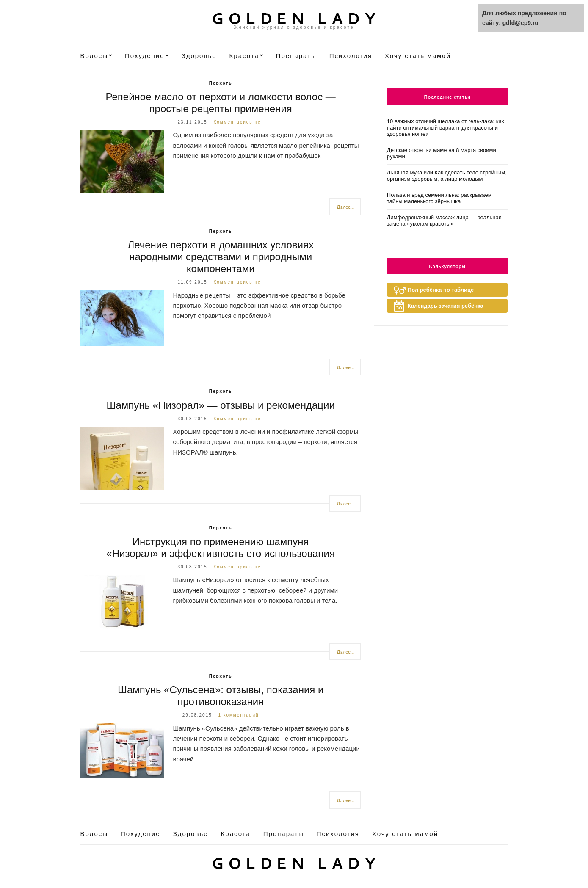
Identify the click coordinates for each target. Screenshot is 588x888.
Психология (351, 56)
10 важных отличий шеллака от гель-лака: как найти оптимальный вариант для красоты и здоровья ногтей (446, 128)
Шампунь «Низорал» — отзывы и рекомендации (220, 405)
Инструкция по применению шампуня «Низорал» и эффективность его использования (221, 547)
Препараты (296, 56)
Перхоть (221, 83)
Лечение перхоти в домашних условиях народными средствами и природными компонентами (221, 257)
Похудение (145, 56)
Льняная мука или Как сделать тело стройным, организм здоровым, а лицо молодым (447, 176)
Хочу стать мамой (418, 56)
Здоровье (199, 56)
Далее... (345, 207)
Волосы (94, 56)
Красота (244, 56)
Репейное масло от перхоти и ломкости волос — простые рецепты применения (221, 103)
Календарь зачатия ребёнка (446, 306)
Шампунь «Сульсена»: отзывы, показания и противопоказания (221, 696)
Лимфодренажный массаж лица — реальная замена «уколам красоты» (444, 221)
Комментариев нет (238, 122)
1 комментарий (239, 715)
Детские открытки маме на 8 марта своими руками (442, 153)
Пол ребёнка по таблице (441, 290)
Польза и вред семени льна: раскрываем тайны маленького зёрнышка (439, 198)
